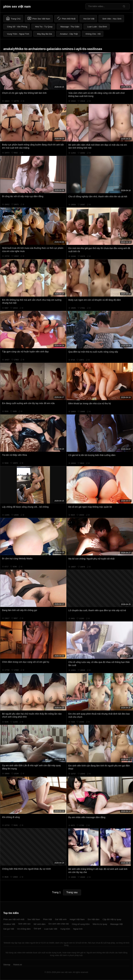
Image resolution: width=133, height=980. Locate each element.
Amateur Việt (9, 924)
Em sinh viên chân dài (59, 924)
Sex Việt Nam (34, 919)
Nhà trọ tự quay (100, 924)
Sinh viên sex (24, 924)
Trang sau (72, 892)
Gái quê (37, 929)
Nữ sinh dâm (40, 924)
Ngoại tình (78, 929)
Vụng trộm (65, 929)
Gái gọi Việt (9, 929)
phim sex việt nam (17, 6)
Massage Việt (117, 924)
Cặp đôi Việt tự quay (112, 919)
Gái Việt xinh (61, 919)
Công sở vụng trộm (81, 924)
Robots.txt (18, 965)
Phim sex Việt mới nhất (14, 919)
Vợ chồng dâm (24, 929)
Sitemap (7, 965)
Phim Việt (47, 919)
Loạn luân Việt (51, 929)
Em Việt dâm (94, 919)
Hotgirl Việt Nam (77, 919)
